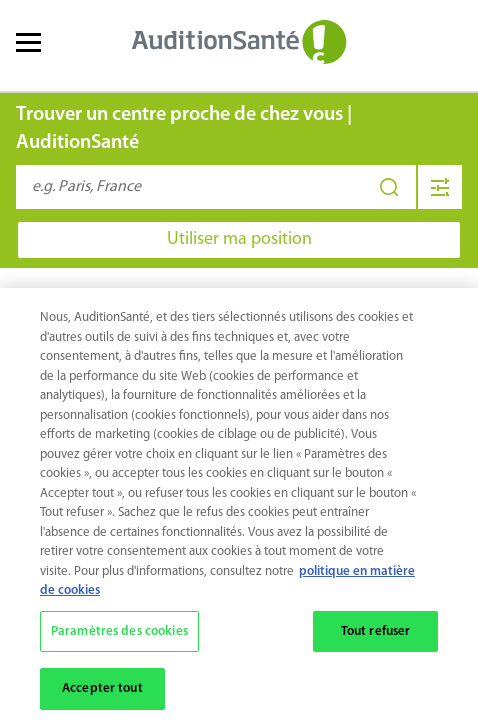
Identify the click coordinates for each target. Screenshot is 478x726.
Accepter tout (102, 689)
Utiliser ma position (239, 239)
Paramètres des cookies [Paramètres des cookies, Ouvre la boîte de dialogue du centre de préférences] (119, 631)
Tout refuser (376, 631)
